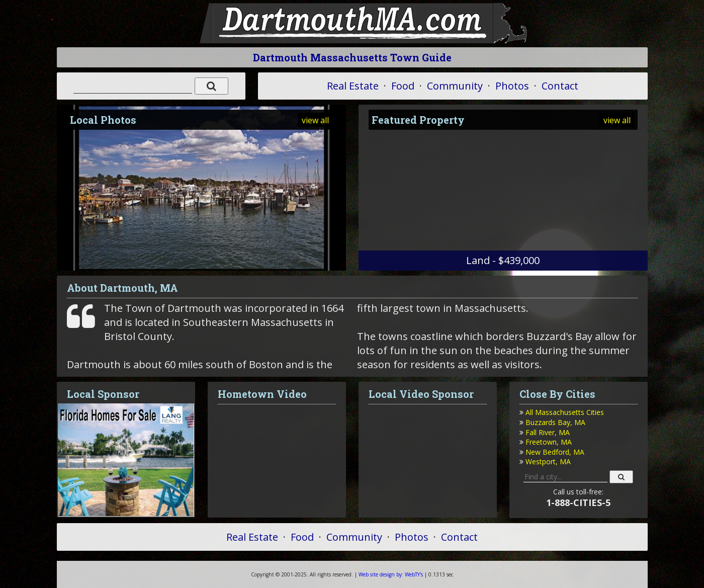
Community (455, 86)
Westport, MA (548, 461)
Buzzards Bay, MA (555, 422)
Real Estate (353, 86)
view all (315, 120)
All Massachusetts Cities (565, 412)
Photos (512, 86)
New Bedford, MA (555, 452)
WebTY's (391, 574)
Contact (560, 86)
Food (403, 86)
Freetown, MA (549, 442)
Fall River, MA (548, 432)
